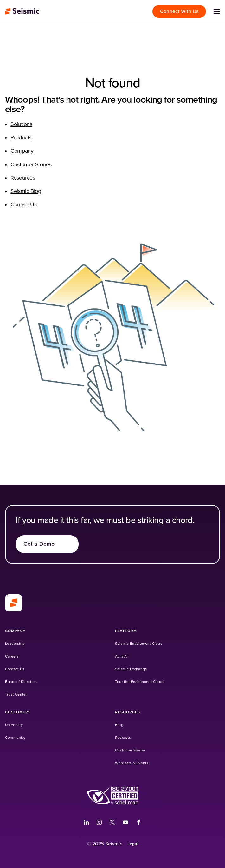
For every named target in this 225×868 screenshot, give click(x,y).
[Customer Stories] (130, 750)
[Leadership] (15, 644)
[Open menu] (217, 11)
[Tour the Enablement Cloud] (139, 682)
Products (21, 138)
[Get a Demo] (47, 544)
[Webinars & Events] (132, 763)
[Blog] (119, 725)
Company (22, 151)
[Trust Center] (16, 694)
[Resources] (128, 712)
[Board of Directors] (21, 682)
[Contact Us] (15, 669)
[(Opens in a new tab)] (87, 822)
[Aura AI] (121, 656)
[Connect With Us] (179, 11)
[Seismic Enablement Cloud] (139, 644)
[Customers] (18, 712)
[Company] (15, 631)
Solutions (21, 124)
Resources (23, 178)
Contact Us (23, 205)
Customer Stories (31, 165)
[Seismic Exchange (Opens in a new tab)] (131, 669)
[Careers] (12, 656)
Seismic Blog (26, 191)
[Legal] (133, 844)
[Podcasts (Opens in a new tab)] (123, 738)
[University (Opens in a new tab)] (14, 725)
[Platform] (126, 631)
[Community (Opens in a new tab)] (15, 738)
